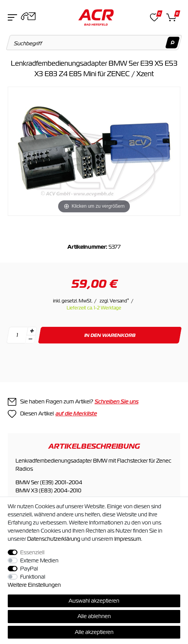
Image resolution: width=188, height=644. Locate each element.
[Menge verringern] (30, 339)
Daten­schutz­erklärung (54, 539)
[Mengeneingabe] (17, 335)
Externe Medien (39, 560)
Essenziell (32, 552)
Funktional (33, 577)
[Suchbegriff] (94, 43)
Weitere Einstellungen (34, 585)
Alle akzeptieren (94, 632)
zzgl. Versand (114, 301)
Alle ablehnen (94, 616)
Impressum (128, 539)
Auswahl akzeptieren (94, 601)
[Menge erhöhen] (32, 331)
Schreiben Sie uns (116, 401)
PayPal (29, 569)
